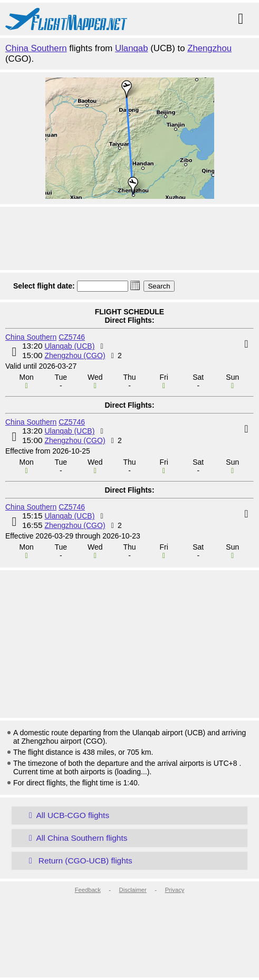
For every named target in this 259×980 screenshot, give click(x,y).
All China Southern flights (76, 838)
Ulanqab (132, 48)
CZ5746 (72, 337)
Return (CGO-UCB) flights (79, 861)
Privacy (175, 890)
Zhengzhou (209, 48)
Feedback (88, 890)
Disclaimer (133, 890)
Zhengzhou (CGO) (75, 356)
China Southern (36, 48)
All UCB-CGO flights (67, 815)
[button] (135, 285)
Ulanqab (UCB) (69, 346)
